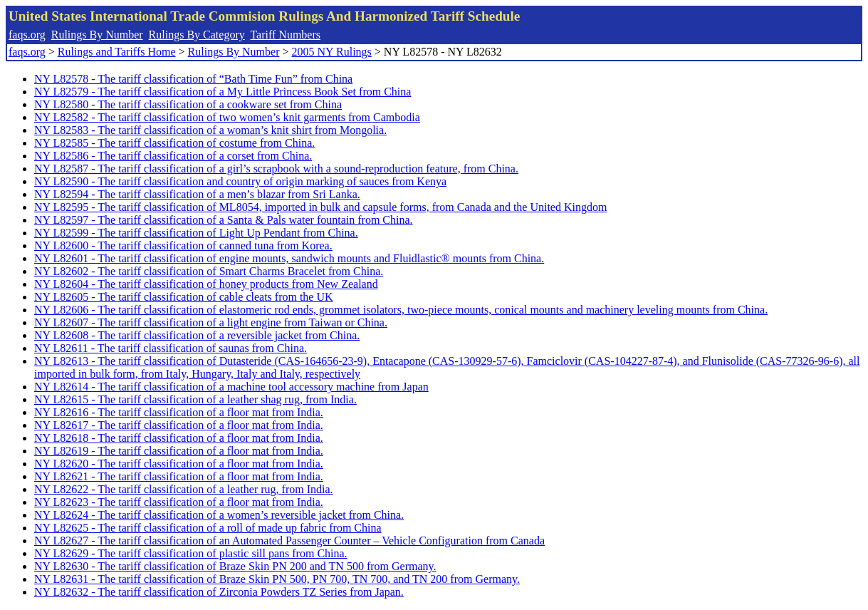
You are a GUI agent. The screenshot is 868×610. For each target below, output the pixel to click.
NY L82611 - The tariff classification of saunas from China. (171, 348)
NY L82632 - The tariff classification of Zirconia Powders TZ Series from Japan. (219, 592)
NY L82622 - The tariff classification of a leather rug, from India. (184, 489)
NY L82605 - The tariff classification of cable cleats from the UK (184, 297)
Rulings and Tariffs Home (117, 52)
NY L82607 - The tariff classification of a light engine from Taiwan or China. (211, 322)
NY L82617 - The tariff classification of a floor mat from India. (179, 425)
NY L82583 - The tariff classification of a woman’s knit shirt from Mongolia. (210, 130)
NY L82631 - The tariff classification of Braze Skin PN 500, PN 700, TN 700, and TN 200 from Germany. (277, 579)
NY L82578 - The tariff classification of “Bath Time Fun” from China (193, 79)
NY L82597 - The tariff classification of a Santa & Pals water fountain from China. (224, 220)
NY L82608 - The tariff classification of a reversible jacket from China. (197, 335)
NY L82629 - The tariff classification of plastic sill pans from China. (191, 553)
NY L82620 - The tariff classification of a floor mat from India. (179, 464)
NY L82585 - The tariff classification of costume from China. (174, 143)
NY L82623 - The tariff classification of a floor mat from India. (179, 502)
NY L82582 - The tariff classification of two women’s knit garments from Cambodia (227, 117)
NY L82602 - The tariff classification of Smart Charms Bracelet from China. (209, 271)
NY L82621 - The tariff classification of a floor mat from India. (179, 476)
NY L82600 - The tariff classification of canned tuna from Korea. (183, 245)
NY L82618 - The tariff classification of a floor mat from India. (179, 438)
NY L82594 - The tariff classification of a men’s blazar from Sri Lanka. (197, 194)
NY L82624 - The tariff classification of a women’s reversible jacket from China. (219, 515)
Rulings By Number (97, 35)
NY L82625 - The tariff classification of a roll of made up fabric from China (208, 528)
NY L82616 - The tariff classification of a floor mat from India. (179, 412)
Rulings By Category (197, 35)
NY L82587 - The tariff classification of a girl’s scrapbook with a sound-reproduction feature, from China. (276, 169)
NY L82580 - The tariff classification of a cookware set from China (188, 104)
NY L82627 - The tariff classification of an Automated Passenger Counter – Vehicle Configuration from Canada (289, 541)
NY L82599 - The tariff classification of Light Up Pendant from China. (196, 233)
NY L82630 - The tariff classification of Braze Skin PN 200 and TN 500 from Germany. (235, 566)
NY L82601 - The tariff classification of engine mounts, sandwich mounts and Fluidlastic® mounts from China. (289, 258)
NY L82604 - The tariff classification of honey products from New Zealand (206, 284)
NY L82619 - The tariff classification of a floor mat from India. (179, 451)
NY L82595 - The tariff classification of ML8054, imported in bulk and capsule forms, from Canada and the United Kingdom (320, 207)
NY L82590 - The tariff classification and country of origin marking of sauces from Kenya (240, 181)
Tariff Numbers (285, 35)
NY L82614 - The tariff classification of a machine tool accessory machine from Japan (231, 387)
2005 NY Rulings (332, 52)
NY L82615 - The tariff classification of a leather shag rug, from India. (195, 399)
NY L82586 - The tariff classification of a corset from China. (173, 156)
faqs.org (27, 35)
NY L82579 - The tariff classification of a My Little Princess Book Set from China (223, 92)
